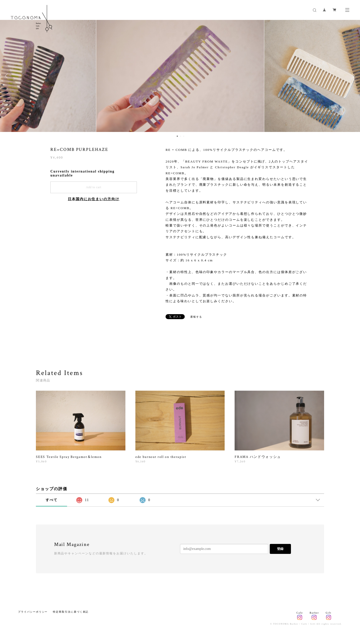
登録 (280, 549)
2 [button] (180, 136)
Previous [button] (7, 76)
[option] (180, 76)
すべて (52, 500)
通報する (196, 317)
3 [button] (184, 136)
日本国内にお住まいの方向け (94, 199)
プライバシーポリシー (33, 612)
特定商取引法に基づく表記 (71, 612)
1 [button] (177, 136)
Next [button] (353, 76)
